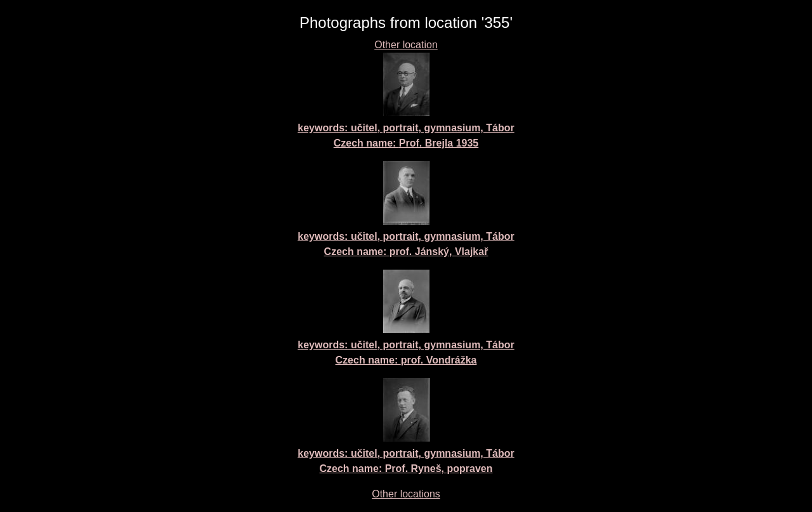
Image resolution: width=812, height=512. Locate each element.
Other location (406, 45)
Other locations (406, 494)
